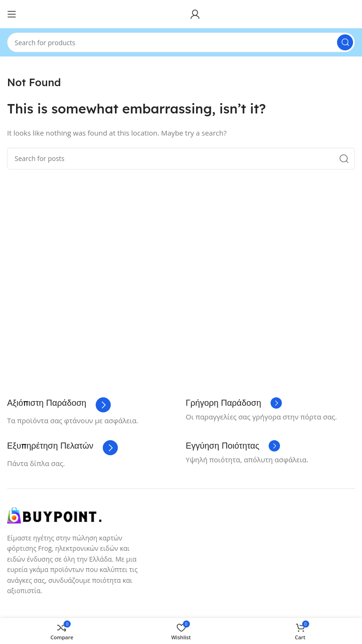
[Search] (181, 42)
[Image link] (54, 515)
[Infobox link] (59, 405)
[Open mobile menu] (12, 14)
